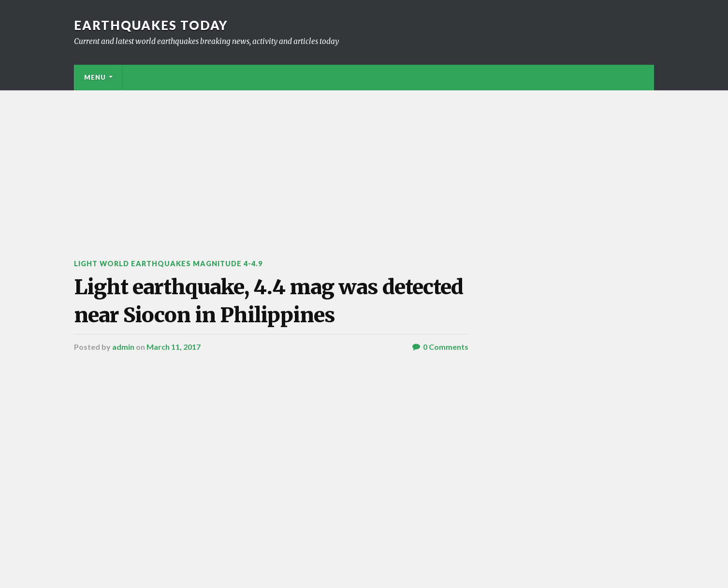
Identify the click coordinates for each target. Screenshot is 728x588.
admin (123, 347)
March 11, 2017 (174, 347)
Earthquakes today (151, 25)
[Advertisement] (364, 163)
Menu (95, 77)
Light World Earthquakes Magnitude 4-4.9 (168, 264)
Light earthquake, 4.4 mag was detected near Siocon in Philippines (269, 301)
